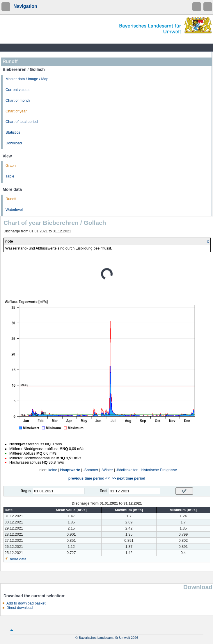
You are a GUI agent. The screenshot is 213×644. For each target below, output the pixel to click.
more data (18, 559)
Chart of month (18, 101)
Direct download (19, 608)
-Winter (107, 470)
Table (10, 176)
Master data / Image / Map (27, 79)
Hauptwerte (70, 470)
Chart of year (16, 111)
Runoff (11, 199)
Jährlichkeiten (127, 470)
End (103, 491)
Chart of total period (22, 122)
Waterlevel (14, 210)
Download (14, 143)
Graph (11, 166)
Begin (26, 491)
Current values (17, 90)
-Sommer (91, 470)
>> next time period (128, 478)
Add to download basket (26, 603)
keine (53, 470)
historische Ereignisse (159, 470)
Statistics (13, 132)
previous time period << (89, 478)
